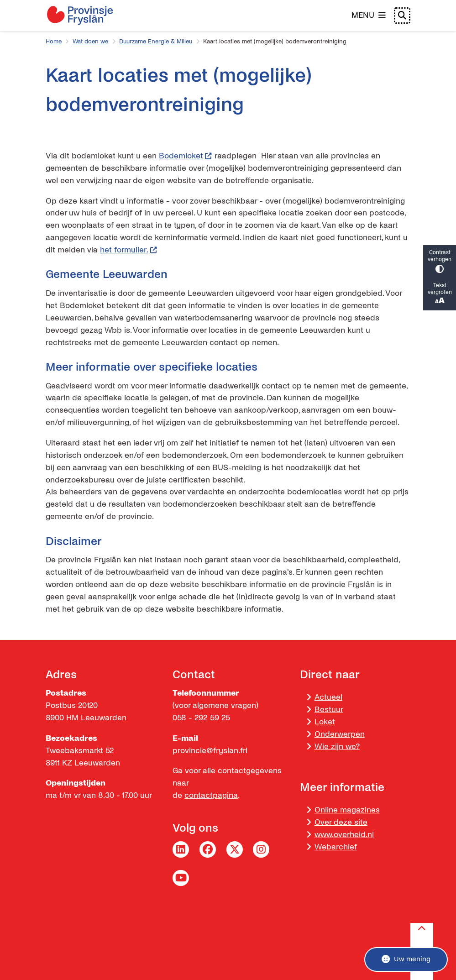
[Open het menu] (369, 16)
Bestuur (329, 710)
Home (54, 42)
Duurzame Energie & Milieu (156, 42)
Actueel (328, 697)
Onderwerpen (340, 734)
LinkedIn (181, 849)
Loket (325, 722)
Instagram (261, 849)
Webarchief (336, 847)
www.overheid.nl (344, 835)
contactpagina (211, 795)
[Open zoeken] (402, 16)
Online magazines (347, 810)
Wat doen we (90, 42)
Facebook (208, 849)
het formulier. (129, 250)
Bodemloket (186, 156)
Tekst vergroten (440, 294)
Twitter (235, 849)
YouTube (181, 878)
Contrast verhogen (440, 262)
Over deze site (341, 822)
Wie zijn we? (337, 747)
